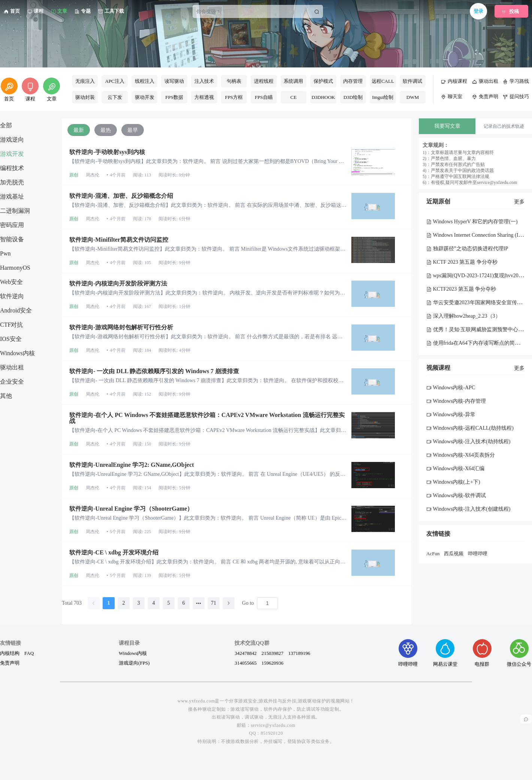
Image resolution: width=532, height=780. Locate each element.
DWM (413, 97)
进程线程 (264, 81)
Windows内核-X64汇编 (455, 468)
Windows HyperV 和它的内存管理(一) (472, 222)
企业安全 (12, 382)
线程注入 (145, 81)
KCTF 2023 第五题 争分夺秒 (462, 262)
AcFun (433, 554)
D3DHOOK (323, 97)
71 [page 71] (214, 603)
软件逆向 (12, 296)
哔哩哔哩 (478, 554)
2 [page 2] (124, 603)
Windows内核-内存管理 (456, 401)
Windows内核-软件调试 (456, 495)
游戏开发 (12, 154)
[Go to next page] (229, 603)
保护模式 (323, 81)
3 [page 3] (139, 603)
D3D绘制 (353, 97)
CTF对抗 (11, 325)
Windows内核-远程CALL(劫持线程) (470, 428)
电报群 (482, 653)
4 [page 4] (154, 603)
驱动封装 (85, 97)
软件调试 (412, 81)
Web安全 (11, 282)
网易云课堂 (445, 653)
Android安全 (16, 310)
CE (294, 97)
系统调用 (293, 81)
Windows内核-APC (451, 388)
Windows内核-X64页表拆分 (461, 455)
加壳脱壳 (12, 182)
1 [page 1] (109, 603)
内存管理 (353, 81)
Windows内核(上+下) (453, 482)
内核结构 (10, 653)
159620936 (273, 663)
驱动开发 (145, 97)
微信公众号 (519, 653)
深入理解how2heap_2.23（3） (463, 316)
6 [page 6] (184, 603)
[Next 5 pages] (199, 603)
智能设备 (12, 239)
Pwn (5, 253)
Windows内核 (17, 353)
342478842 (246, 653)
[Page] (267, 603)
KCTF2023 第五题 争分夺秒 (461, 289)
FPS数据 (174, 97)
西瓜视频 (454, 554)
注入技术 (204, 81)
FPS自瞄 (264, 97)
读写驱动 (174, 81)
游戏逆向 (12, 140)
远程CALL (383, 81)
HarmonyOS (15, 268)
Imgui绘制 (383, 97)
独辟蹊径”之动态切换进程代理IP (467, 249)
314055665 (246, 663)
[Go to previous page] (94, 603)
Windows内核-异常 (451, 415)
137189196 (299, 653)
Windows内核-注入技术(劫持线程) (468, 442)
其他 (6, 396)
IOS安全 (11, 339)
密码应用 (12, 225)
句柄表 (234, 81)
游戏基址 (12, 196)
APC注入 (115, 81)
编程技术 (12, 168)
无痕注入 (85, 81)
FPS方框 (234, 97)
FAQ (29, 653)
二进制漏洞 (15, 211)
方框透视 (204, 97)
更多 (519, 202)
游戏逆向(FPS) (134, 663)
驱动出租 (12, 367)
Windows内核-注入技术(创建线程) (468, 509)
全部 (6, 125)
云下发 (115, 97)
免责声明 (10, 663)
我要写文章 (447, 126)
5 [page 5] (169, 603)
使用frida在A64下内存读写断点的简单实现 (478, 343)
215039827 (273, 653)
